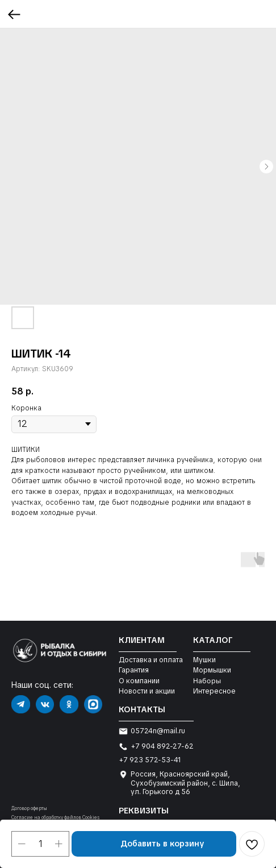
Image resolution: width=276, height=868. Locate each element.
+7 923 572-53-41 (150, 760)
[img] (20, 704)
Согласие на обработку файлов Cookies (55, 817)
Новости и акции (147, 691)
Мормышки (212, 670)
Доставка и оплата (151, 660)
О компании (139, 681)
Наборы (207, 681)
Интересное (214, 691)
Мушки (204, 660)
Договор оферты (29, 808)
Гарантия (134, 670)
